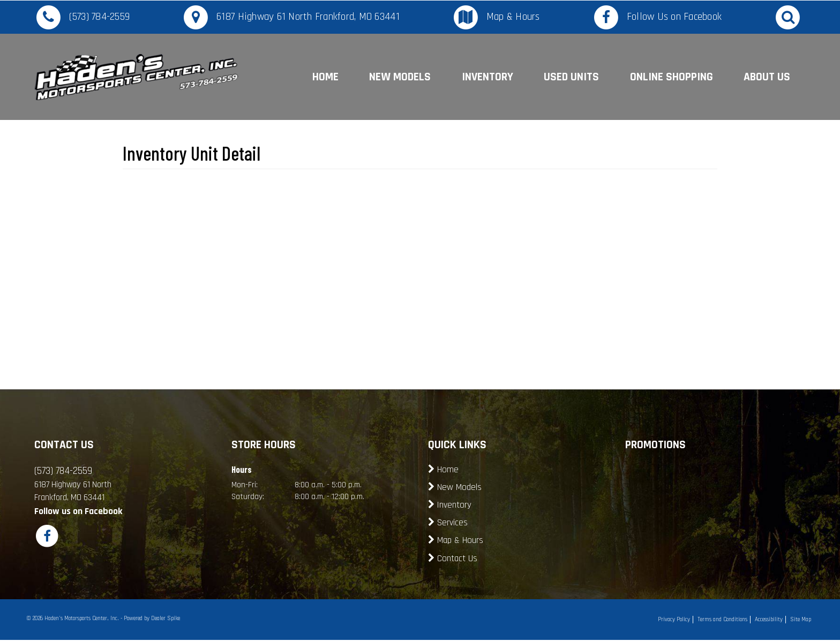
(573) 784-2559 (100, 17)
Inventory (487, 77)
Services (452, 523)
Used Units (571, 77)
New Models (400, 77)
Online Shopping (672, 77)
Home (325, 77)
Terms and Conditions (722, 620)
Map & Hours (513, 17)
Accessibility (769, 620)
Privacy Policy (674, 620)
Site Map (801, 620)
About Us (767, 77)
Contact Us (457, 559)
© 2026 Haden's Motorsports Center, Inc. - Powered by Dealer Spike (103, 619)
